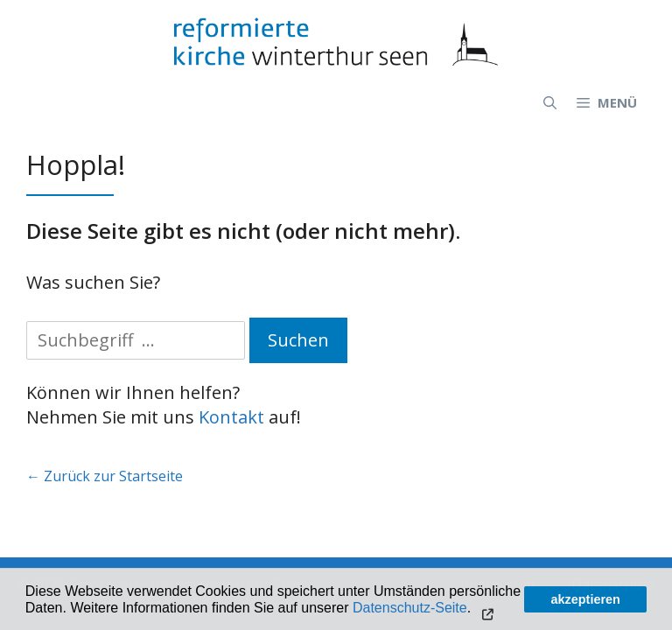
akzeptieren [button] (586, 599)
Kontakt (231, 417)
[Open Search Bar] (550, 102)
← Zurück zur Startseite (105, 476)
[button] (486, 609)
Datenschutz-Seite (410, 608)
